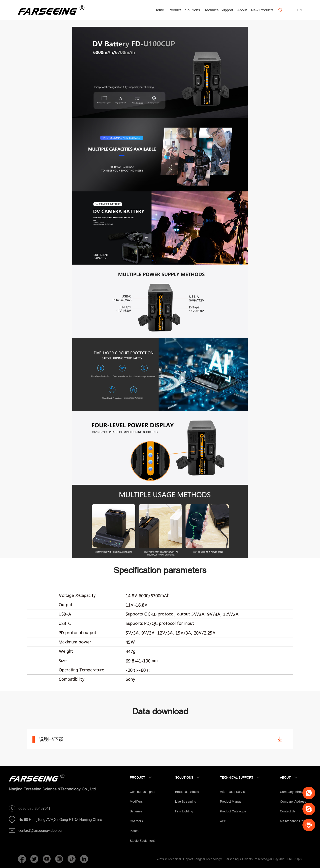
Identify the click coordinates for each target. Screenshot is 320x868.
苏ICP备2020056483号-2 (285, 859)
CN (300, 10)
